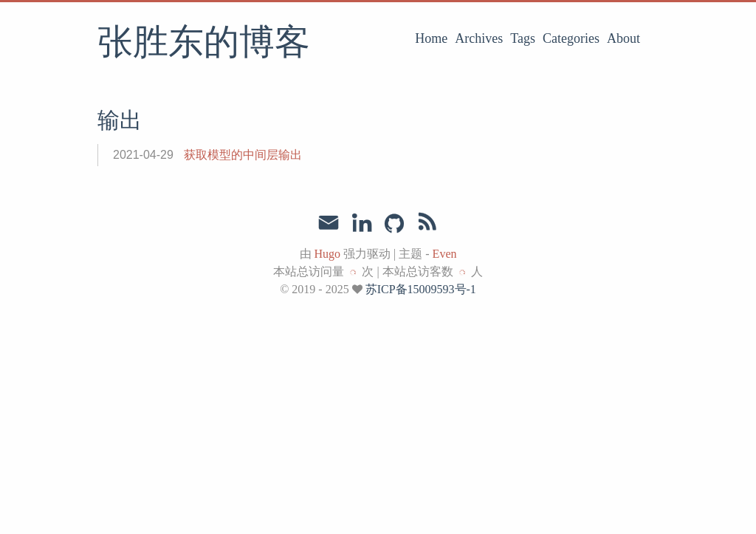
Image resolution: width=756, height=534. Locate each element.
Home (431, 38)
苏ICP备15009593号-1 (421, 289)
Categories (571, 38)
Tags (523, 38)
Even (445, 254)
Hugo (328, 254)
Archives (479, 38)
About (623, 38)
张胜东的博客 (204, 44)
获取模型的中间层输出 (243, 155)
